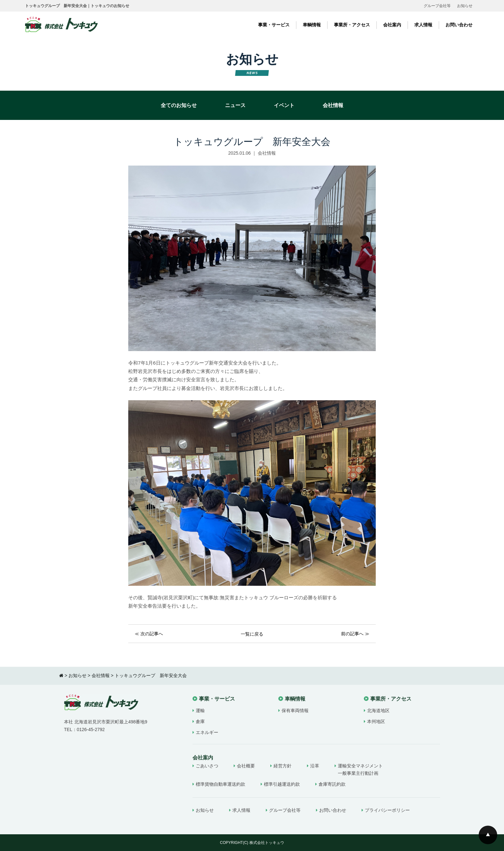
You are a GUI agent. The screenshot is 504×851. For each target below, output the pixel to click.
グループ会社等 (437, 6)
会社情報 (333, 105)
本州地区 (376, 721)
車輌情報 (312, 25)
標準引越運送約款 (282, 784)
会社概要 (246, 766)
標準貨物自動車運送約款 (221, 784)
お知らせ (465, 6)
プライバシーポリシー (387, 810)
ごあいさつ (207, 766)
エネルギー (207, 732)
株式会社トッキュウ (267, 843)
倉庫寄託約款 (332, 784)
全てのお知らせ (179, 105)
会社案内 (392, 25)
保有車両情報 (295, 711)
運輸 (200, 711)
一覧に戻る (252, 634)
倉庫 (200, 721)
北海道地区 (378, 711)
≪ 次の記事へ (149, 634)
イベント (284, 105)
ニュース (235, 105)
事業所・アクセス (352, 25)
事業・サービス (274, 25)
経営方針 (283, 766)
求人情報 (423, 25)
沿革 (315, 766)
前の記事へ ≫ (355, 634)
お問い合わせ (459, 25)
